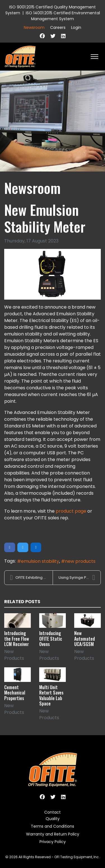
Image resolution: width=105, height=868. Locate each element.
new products (80, 561)
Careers (58, 27)
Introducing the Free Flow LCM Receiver (17, 638)
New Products (14, 655)
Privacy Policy (53, 842)
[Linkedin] (63, 36)
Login (76, 27)
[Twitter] (53, 36)
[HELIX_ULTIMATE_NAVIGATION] (95, 57)
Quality (53, 819)
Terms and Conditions (53, 826)
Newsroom (34, 27)
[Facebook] (42, 36)
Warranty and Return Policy (53, 834)
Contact (53, 812)
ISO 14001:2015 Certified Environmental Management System (63, 16)
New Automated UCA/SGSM (85, 638)
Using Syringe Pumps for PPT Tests (80, 578)
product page (71, 511)
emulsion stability (40, 561)
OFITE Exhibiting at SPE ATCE (31, 578)
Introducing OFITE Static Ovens (51, 638)
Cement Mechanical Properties (15, 693)
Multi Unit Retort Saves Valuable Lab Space (51, 695)
